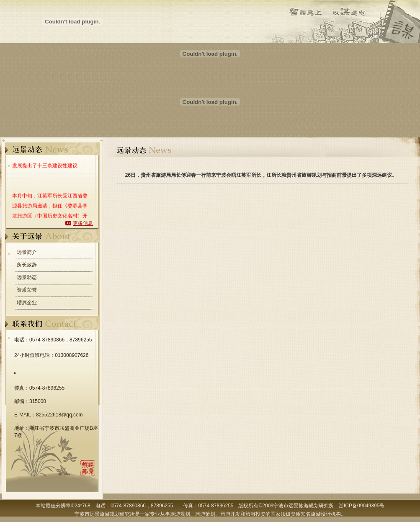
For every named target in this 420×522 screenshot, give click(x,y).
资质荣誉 (27, 290)
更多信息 (83, 223)
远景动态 (27, 277)
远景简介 (27, 252)
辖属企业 (27, 302)
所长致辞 (27, 265)
